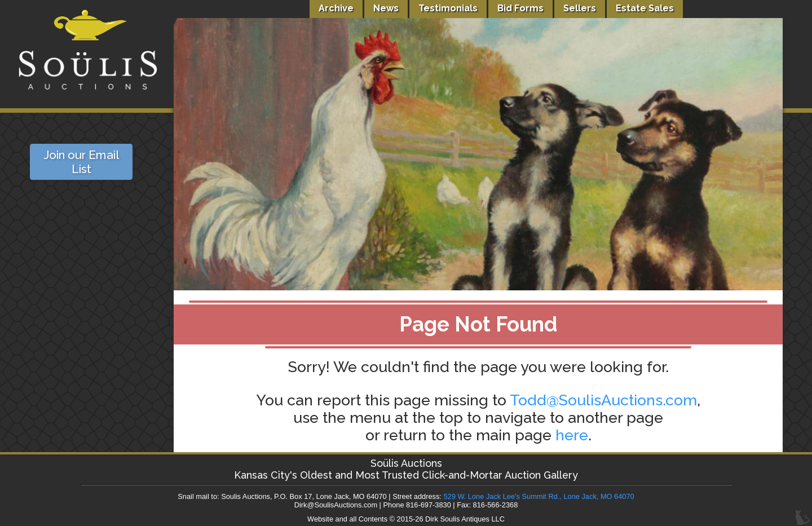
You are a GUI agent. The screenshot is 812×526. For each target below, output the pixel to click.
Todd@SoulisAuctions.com (603, 400)
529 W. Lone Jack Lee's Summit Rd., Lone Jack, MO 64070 (539, 496)
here (572, 435)
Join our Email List (81, 162)
